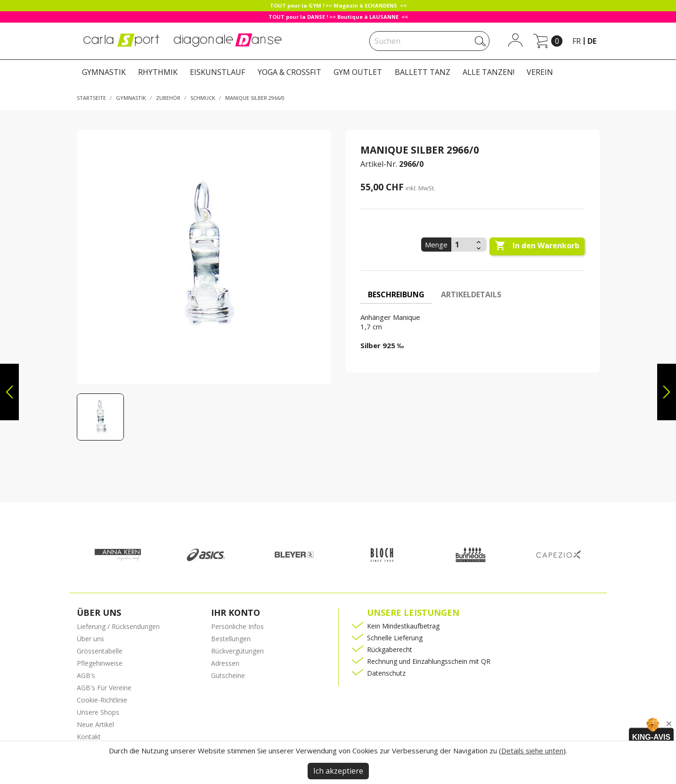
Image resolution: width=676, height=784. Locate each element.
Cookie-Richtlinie (102, 700)
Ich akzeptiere (338, 771)
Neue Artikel (95, 724)
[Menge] (463, 245)
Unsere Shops (98, 712)
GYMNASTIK (104, 72)
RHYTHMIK (158, 72)
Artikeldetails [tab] (471, 294)
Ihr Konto (236, 612)
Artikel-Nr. (379, 164)
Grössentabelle (100, 651)
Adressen (225, 663)
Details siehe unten (532, 751)
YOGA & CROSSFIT (289, 72)
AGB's (86, 675)
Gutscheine (228, 675)
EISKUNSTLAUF (217, 72)
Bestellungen (231, 639)
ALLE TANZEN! (489, 72)
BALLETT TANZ (423, 72)
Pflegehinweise (100, 663)
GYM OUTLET (358, 72)
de (592, 41)
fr (577, 41)
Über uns (90, 639)
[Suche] (429, 41)
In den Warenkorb (537, 246)
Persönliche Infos (237, 626)
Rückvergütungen (237, 651)
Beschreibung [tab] (396, 294)
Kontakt (89, 737)
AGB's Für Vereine (104, 688)
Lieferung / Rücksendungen (118, 626)
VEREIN (540, 72)
